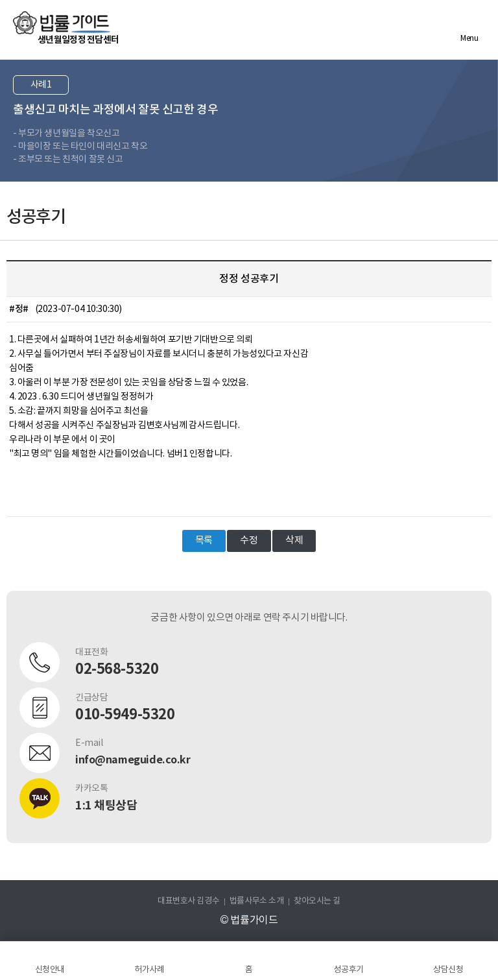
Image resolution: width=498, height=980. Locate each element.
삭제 (294, 541)
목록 (204, 541)
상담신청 (448, 970)
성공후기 (348, 970)
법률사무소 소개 (257, 901)
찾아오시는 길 (317, 901)
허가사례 (149, 970)
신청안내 (50, 970)
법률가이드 (62, 23)
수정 (249, 541)
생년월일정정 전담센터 (78, 40)
